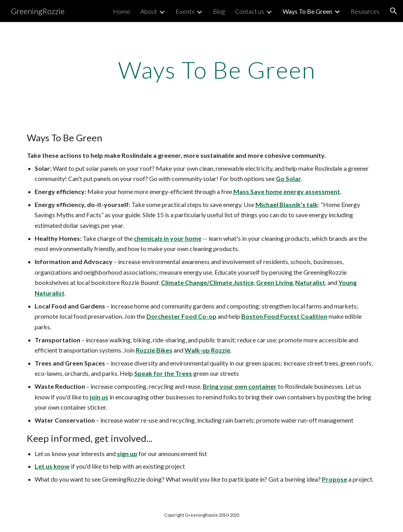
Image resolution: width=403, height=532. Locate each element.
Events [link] (185, 11)
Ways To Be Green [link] (307, 11)
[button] (394, 11)
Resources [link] (365, 11)
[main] (217, 70)
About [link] (149, 11)
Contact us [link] (250, 11)
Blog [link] (219, 11)
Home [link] (122, 11)
